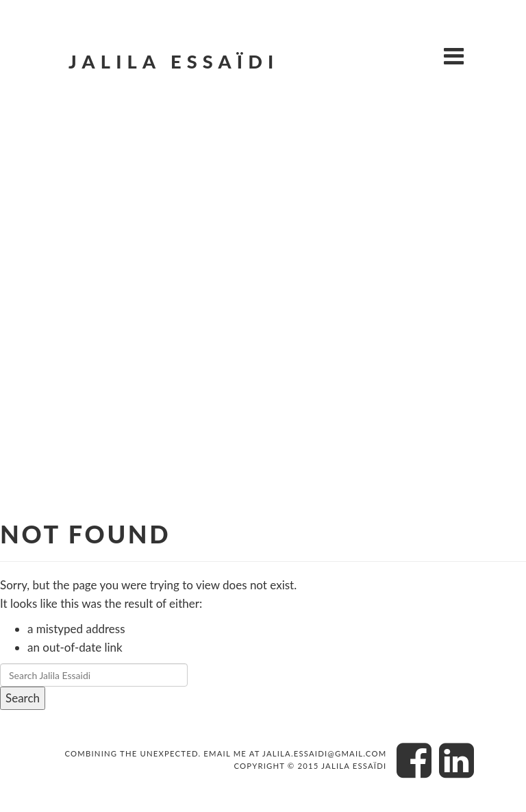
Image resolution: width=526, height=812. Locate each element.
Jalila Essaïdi (174, 61)
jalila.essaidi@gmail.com (324, 753)
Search (23, 698)
